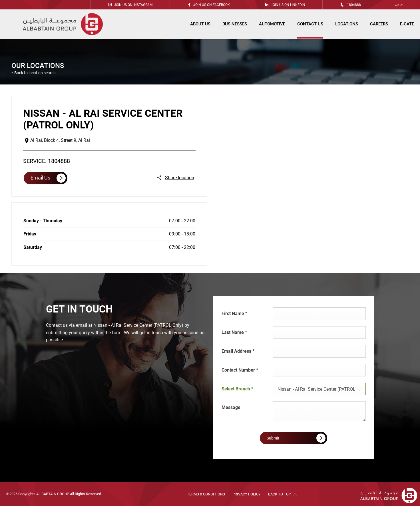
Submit (273, 438)
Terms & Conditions (206, 494)
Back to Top (280, 494)
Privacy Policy (247, 494)
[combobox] (319, 389)
